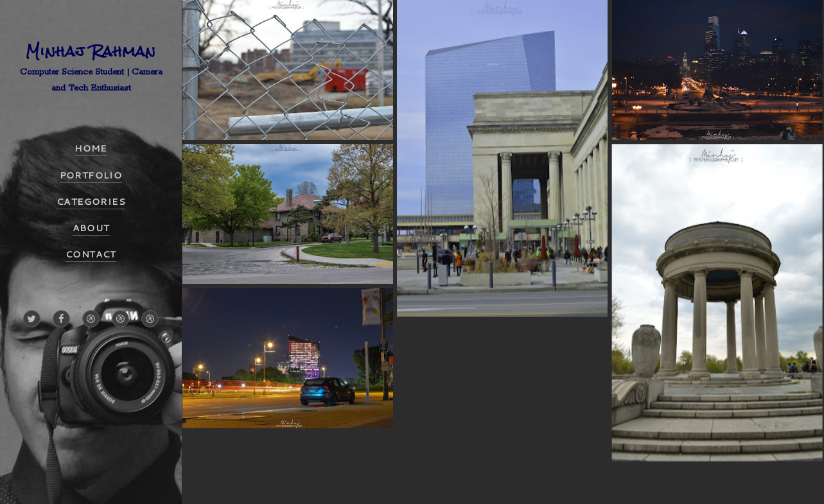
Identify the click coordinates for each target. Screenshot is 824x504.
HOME (91, 148)
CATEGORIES (91, 202)
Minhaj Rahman (91, 51)
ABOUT (91, 228)
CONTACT (91, 254)
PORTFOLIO (91, 175)
